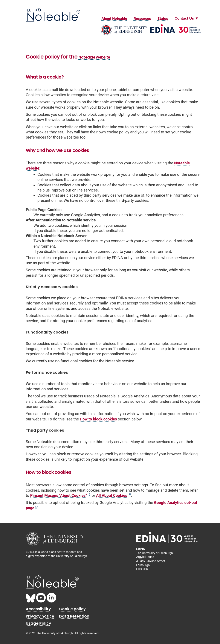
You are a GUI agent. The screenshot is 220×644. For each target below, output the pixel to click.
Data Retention (74, 616)
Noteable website (94, 57)
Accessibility (38, 609)
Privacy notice (40, 616)
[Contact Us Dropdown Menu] (187, 19)
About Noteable (114, 19)
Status (163, 19)
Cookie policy (72, 609)
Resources (142, 19)
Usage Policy (38, 623)
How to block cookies (99, 419)
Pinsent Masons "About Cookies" (58, 495)
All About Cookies (112, 495)
